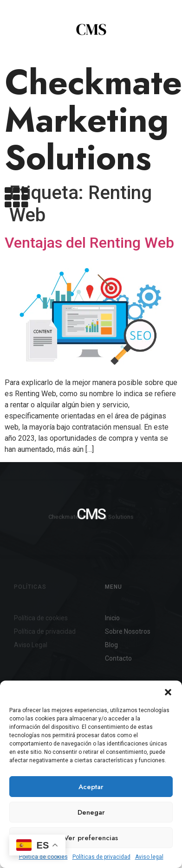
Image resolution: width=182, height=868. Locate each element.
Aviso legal (149, 857)
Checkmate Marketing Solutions (93, 120)
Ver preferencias (91, 838)
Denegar (91, 812)
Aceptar (91, 787)
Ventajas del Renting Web (89, 281)
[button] (168, 692)
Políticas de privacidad (101, 857)
